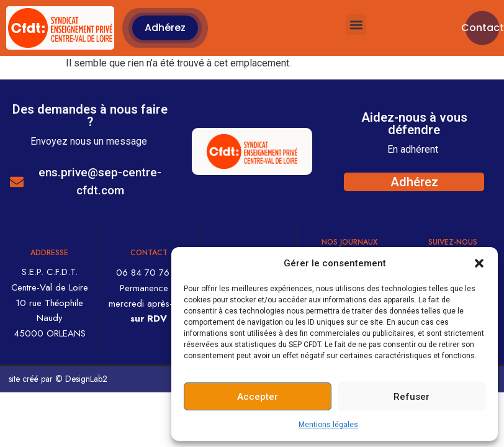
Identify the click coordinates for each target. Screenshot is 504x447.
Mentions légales (328, 425)
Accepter (258, 397)
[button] (479, 263)
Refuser (412, 397)
